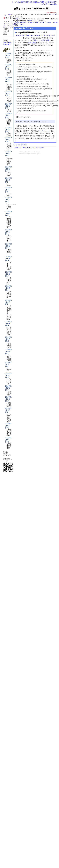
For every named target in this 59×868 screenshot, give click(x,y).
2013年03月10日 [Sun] (8, 352)
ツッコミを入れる (20, 145)
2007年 (55, 23)
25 (4, 27)
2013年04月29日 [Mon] (8, 169)
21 (11, 25)
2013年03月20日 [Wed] (8, 324)
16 (15, 23)
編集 (55, 4)
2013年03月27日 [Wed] (8, 259)
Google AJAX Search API (25, 35)
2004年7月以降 (33, 23)
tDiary (30, 152)
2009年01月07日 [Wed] (24, 28)
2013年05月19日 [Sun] (8, 130)
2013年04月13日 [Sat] (8, 190)
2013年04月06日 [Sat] (8, 213)
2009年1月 (11, 16)
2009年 (22, 25)
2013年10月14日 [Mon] (8, 79)
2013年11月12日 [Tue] (8, 67)
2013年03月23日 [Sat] (8, 288)
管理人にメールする (22, 147)
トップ (14, 2)
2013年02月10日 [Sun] (8, 375)
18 (4, 25)
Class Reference (44, 131)
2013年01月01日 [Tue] (8, 440)
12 (6, 23)
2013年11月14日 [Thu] (8, 56)
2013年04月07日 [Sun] (8, 199)
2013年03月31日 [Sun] (8, 232)
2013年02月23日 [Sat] (8, 364)
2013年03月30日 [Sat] (8, 246)
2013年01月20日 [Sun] (8, 399)
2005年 (42, 23)
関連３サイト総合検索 (41, 40)
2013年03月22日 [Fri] (8, 302)
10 (17, 22)
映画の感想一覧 (20, 23)
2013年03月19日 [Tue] (8, 339)
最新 (43, 2)
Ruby (28, 154)
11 (4, 23)
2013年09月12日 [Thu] (8, 93)
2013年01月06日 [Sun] (8, 426)
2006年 (49, 23)
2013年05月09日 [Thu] (8, 139)
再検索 (30, 21)
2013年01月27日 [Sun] (8, 388)
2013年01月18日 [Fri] (8, 410)
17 (17, 23)
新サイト (53, 15)
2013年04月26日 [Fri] (8, 180)
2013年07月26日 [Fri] (8, 106)
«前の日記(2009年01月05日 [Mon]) (29, 2)
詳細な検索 (32, 43)
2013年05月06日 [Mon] (8, 153)
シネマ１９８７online (37, 147)
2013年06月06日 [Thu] (8, 116)
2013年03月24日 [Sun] (8, 274)
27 (8, 27)
